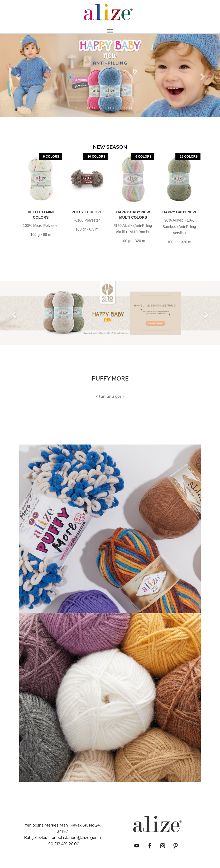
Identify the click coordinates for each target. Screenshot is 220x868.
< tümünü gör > (110, 396)
